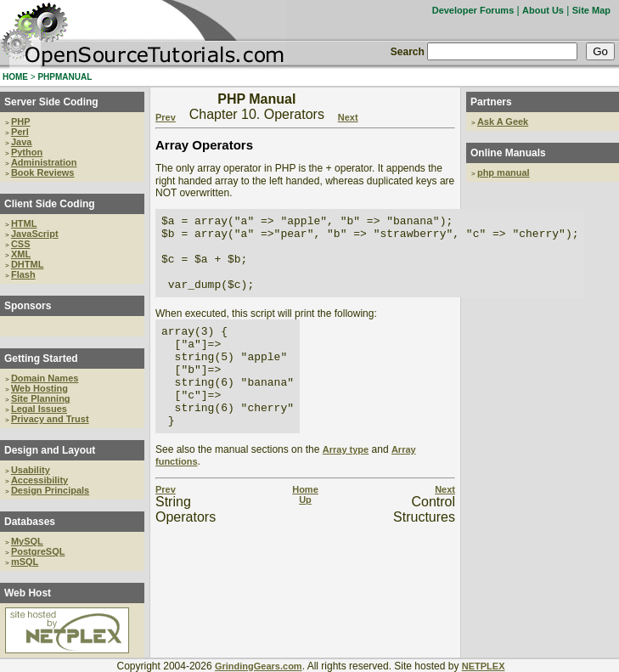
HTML (24, 223)
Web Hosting (39, 388)
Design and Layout (50, 450)
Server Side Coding (51, 102)
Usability (31, 470)
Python (27, 152)
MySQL (27, 541)
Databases (30, 522)
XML (21, 254)
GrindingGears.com (259, 666)
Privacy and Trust (50, 419)
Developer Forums (473, 10)
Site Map (591, 10)
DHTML (28, 264)
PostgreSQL (38, 551)
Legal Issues (39, 409)
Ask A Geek (503, 121)
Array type (346, 487)
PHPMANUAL (65, 77)
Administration (44, 162)
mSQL (25, 562)
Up (305, 537)
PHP (21, 121)
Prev (166, 117)
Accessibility (39, 480)
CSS (21, 244)
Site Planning (41, 398)
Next (348, 117)
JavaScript (35, 234)
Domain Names (45, 378)
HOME (15, 77)
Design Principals (50, 490)
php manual (504, 172)
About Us (543, 10)
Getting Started (41, 359)
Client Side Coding (50, 204)
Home (305, 527)
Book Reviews (43, 172)
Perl (20, 132)
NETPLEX (484, 666)
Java (21, 142)
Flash (23, 274)
